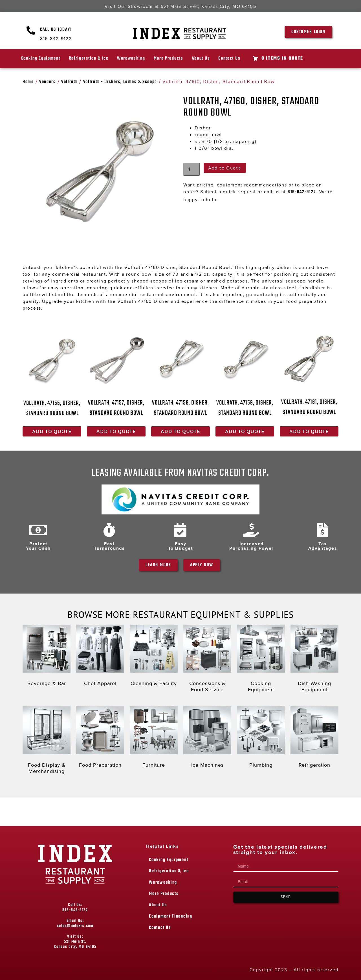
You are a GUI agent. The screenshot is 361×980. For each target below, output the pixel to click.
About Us (201, 58)
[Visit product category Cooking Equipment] (261, 660)
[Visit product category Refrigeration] (314, 738)
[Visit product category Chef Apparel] (100, 657)
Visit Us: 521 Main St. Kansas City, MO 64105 (75, 942)
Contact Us (229, 58)
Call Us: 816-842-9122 (75, 908)
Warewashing (131, 58)
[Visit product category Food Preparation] (100, 738)
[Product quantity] (191, 169)
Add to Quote (225, 168)
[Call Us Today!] (31, 31)
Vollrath (70, 82)
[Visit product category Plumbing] (261, 738)
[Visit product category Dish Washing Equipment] (314, 660)
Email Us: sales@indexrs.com (75, 923)
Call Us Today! (56, 30)
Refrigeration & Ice (89, 58)
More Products (169, 58)
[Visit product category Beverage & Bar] (47, 657)
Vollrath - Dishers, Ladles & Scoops (120, 82)
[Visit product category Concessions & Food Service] (207, 660)
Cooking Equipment (41, 58)
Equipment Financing (170, 916)
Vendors (48, 82)
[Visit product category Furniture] (154, 738)
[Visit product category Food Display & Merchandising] (47, 741)
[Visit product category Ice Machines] (207, 738)
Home (28, 82)
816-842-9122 (302, 192)
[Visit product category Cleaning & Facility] (154, 657)
